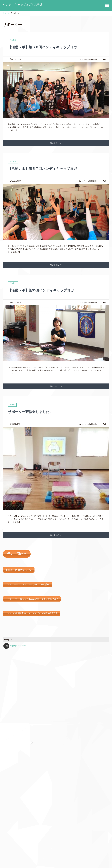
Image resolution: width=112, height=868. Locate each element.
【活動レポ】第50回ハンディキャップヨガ (44, 290)
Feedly (80, 835)
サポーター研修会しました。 (33, 412)
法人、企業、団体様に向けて (17, 847)
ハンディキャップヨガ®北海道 (23, 4)
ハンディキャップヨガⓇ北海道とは (19, 833)
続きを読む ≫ (56, 143)
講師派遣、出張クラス (14, 842)
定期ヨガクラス (11, 837)
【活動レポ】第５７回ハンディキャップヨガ (46, 169)
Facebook (81, 831)
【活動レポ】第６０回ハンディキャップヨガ (46, 47)
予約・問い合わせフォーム (16, 828)
